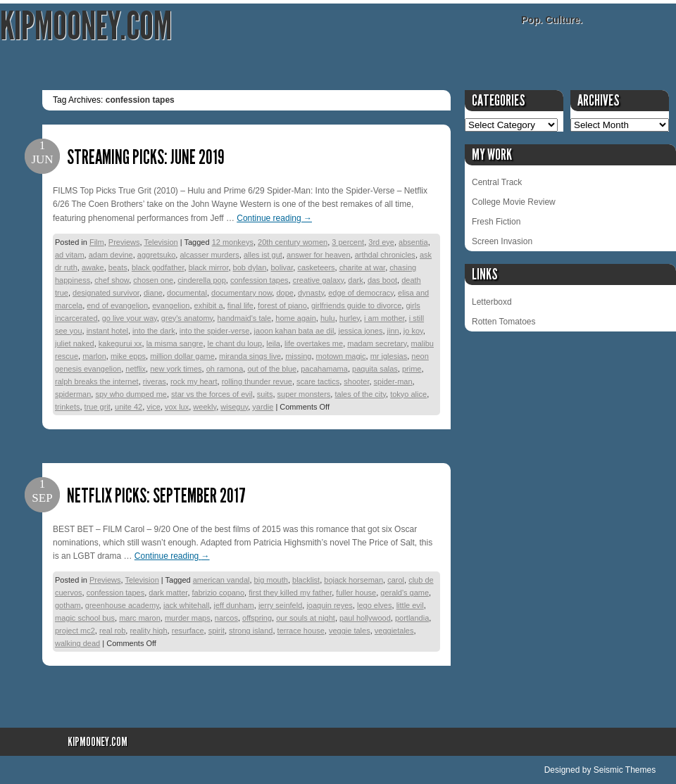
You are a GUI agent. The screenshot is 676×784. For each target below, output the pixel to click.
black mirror (209, 267)
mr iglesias (389, 356)
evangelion (171, 305)
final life (240, 305)
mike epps (128, 356)
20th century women (293, 242)
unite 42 (129, 407)
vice (154, 407)
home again (296, 318)
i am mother (384, 318)
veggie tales (350, 631)
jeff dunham (233, 605)
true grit (98, 407)
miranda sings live (250, 356)
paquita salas (375, 369)
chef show (112, 280)
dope (284, 293)
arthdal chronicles (385, 255)
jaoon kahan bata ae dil (294, 331)
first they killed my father (290, 593)
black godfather (158, 267)
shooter (356, 381)
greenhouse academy (122, 605)
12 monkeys (233, 242)
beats (118, 267)
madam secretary (377, 343)
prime (412, 369)
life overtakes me (314, 343)
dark (355, 280)
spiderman (73, 394)
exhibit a (209, 305)
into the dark (154, 331)
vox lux (177, 407)
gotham (68, 605)
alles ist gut (263, 255)
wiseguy (234, 407)
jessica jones (360, 331)
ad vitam (70, 255)
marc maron (140, 618)
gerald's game (405, 593)
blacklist (306, 580)
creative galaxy (319, 280)
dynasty (311, 293)
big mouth (271, 580)
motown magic (341, 356)
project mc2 (75, 631)
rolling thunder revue (257, 381)
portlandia (412, 618)
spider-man (393, 381)
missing (298, 356)
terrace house (301, 631)
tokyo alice (408, 394)
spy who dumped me (131, 394)
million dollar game (182, 356)
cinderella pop (202, 280)
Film (97, 242)
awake (93, 267)
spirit (217, 631)
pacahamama (324, 369)
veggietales (394, 631)
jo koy (413, 331)
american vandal (221, 580)
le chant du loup (235, 343)
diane (153, 293)
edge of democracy (361, 293)
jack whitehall (186, 605)
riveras (155, 381)
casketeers (316, 267)
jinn (393, 331)
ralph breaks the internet (97, 381)
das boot (382, 280)
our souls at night (306, 618)
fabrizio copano (219, 593)
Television (161, 242)
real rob (112, 631)
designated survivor (106, 293)
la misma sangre (175, 343)
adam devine (111, 255)
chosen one (153, 280)
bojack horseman (353, 580)
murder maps (188, 618)
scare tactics (318, 381)
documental (187, 293)
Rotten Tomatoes (504, 322)
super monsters (304, 394)
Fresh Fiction (496, 222)
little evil (410, 605)
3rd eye (381, 242)
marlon (94, 356)
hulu (328, 318)
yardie (263, 407)
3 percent (348, 242)
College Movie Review (514, 202)
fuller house (356, 593)
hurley (350, 318)
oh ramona (225, 369)
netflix (136, 369)
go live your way (130, 318)
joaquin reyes (329, 605)
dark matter (168, 593)
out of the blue (272, 369)
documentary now (242, 293)
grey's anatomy (187, 318)
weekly (205, 407)
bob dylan (250, 267)
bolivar (282, 267)
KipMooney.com (86, 26)
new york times (176, 369)
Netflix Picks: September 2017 (156, 496)
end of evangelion (117, 305)
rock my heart (194, 381)
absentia (413, 242)
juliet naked (75, 343)
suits (265, 394)
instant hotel (107, 331)
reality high (148, 631)
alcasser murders (209, 255)
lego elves (375, 605)
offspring (257, 618)
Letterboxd (492, 302)
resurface (188, 631)
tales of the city (360, 394)
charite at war (362, 267)
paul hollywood (365, 618)
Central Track (497, 182)
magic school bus (85, 618)
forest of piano (282, 305)
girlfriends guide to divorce (356, 305)
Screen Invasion (502, 241)
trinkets (67, 407)
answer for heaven (319, 255)
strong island (251, 631)
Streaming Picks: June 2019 (146, 157)
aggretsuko (156, 255)
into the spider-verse (215, 331)
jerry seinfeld (280, 605)
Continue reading (274, 218)
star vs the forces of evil (212, 394)
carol (396, 580)
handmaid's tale (244, 318)
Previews (124, 242)
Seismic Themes (625, 770)
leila (273, 343)
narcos (226, 618)
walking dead (77, 643)
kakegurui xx (120, 343)
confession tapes (259, 280)
